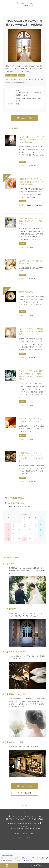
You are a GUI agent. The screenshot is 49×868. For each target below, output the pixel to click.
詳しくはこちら (28, 860)
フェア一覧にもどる (24, 793)
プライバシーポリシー (29, 833)
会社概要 (17, 833)
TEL (9, 865)
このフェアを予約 (25, 118)
